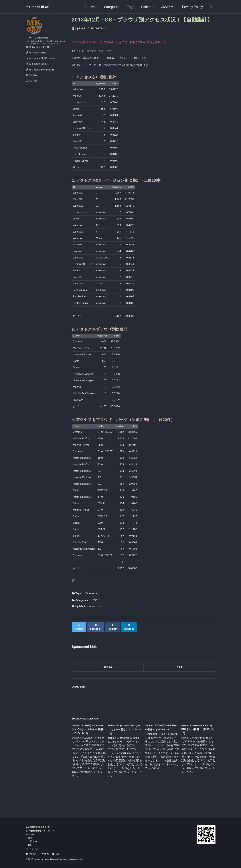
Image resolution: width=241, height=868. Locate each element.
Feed (64, 854)
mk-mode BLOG (38, 7)
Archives (88, 7)
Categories (109, 7)
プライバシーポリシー (36, 849)
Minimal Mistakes (80, 860)
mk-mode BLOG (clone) (40, 68)
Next (179, 681)
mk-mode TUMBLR (38, 74)
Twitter (31, 85)
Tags (128, 7)
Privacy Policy (190, 7)
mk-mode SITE (36, 63)
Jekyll (65, 860)
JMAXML (166, 7)
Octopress (91, 609)
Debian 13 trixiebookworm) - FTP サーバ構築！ (195, 744)
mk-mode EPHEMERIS (40, 80)
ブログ (96, 615)
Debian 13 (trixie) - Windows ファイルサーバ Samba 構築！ (88, 745)
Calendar (145, 7)
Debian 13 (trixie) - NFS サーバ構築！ (159, 743)
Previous (108, 681)
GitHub (31, 91)
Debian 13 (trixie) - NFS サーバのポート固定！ (124, 745)
